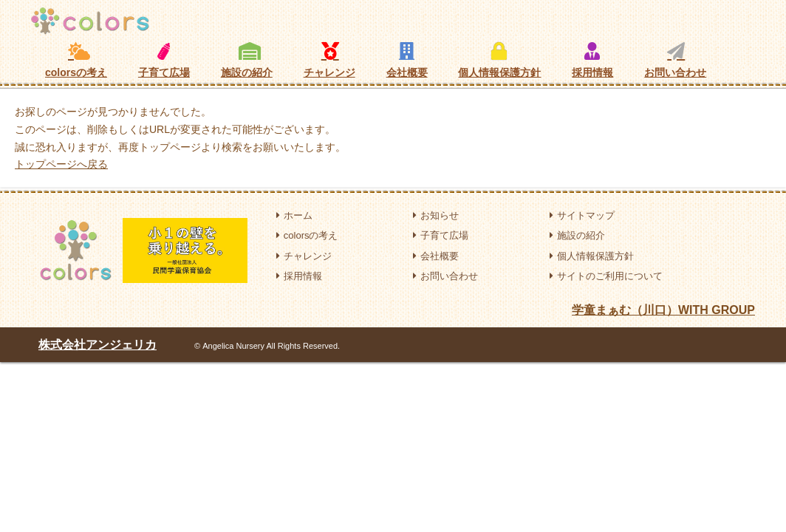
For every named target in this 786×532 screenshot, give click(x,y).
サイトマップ (582, 215)
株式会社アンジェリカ (98, 345)
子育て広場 (164, 60)
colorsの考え (76, 60)
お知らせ (436, 215)
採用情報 (592, 60)
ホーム (294, 215)
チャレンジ (329, 60)
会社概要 (407, 60)
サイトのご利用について (606, 276)
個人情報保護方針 (499, 60)
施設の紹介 (247, 60)
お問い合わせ (675, 60)
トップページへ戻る (61, 164)
